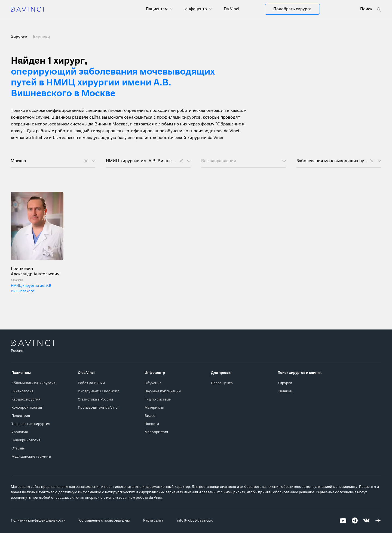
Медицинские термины (31, 457)
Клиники (41, 37)
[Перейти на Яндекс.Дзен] (378, 521)
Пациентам (157, 9)
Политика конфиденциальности (38, 521)
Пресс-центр (222, 383)
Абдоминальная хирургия (33, 383)
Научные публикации (163, 391)
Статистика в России (95, 400)
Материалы (154, 408)
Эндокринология (26, 440)
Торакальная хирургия (31, 424)
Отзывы (18, 449)
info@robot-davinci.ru (195, 521)
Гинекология (22, 391)
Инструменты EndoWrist (98, 391)
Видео (150, 416)
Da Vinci (232, 9)
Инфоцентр (196, 9)
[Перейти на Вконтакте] (366, 521)
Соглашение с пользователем (104, 521)
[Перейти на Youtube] (343, 521)
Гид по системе (158, 400)
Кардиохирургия (26, 400)
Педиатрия (21, 416)
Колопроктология (27, 408)
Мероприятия (156, 432)
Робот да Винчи (91, 383)
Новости (152, 424)
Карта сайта (153, 521)
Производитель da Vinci (98, 408)
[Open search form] (371, 9)
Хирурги (285, 383)
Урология (20, 432)
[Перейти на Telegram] (355, 521)
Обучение (153, 383)
